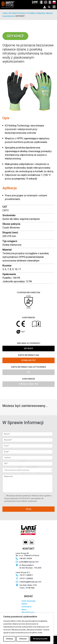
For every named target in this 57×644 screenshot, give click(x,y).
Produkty (31, 13)
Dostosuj (9, 639)
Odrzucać (23, 639)
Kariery (24, 604)
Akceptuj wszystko (40, 639)
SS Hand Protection (17, 13)
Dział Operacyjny (28, 601)
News (24, 610)
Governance (26, 607)
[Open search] (49, 7)
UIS (29, 372)
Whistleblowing (28, 612)
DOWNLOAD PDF (29, 360)
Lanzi (5, 13)
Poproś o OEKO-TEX (28, 384)
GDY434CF (29, 349)
